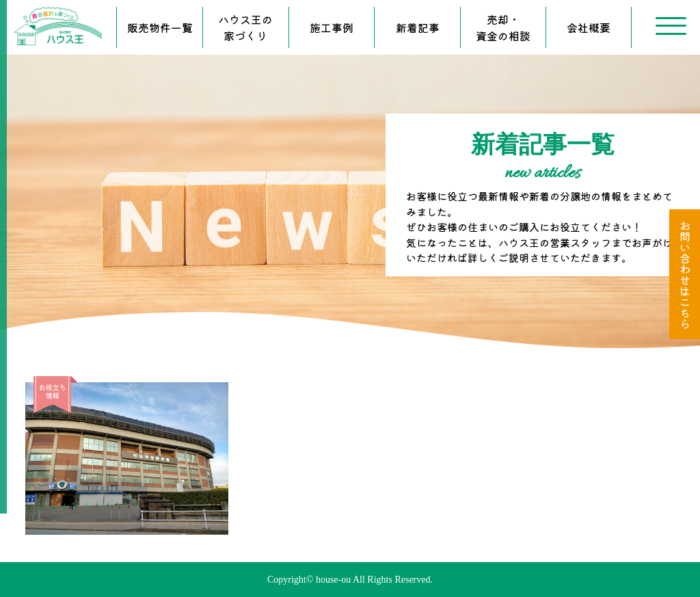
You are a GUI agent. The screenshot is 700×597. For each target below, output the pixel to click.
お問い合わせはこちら (685, 274)
